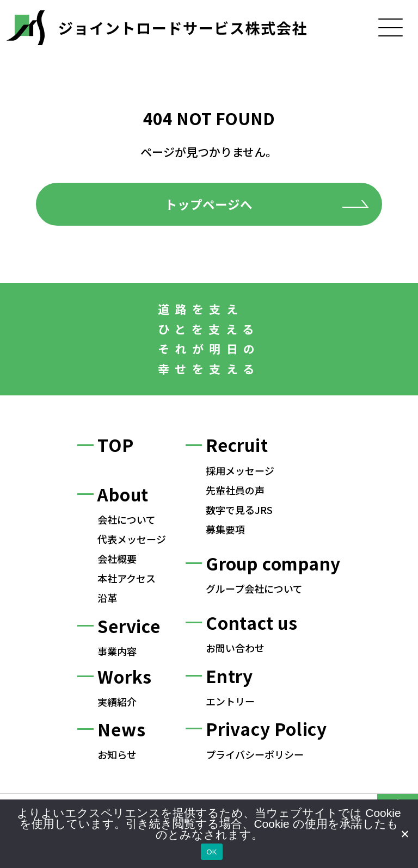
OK (211, 852)
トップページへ (209, 204)
